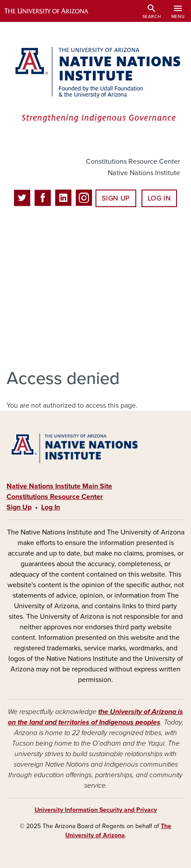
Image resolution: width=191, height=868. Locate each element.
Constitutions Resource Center (133, 161)
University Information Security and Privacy (96, 810)
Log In (159, 198)
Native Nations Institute (144, 173)
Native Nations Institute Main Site (59, 486)
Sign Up (116, 198)
